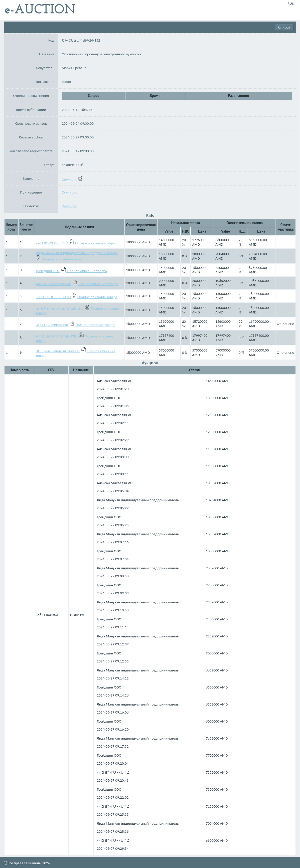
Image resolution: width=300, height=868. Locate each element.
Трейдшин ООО (48, 271)
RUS (291, 4)
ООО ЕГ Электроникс (52, 325)
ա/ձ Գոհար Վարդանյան (60, 308)
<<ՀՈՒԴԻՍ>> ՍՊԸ (52, 243)
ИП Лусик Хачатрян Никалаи (58, 351)
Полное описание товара (95, 243)
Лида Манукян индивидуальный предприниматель (77, 253)
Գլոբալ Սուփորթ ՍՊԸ (57, 336)
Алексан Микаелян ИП (53, 284)
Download (72, 180)
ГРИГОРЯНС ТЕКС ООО (53, 297)
